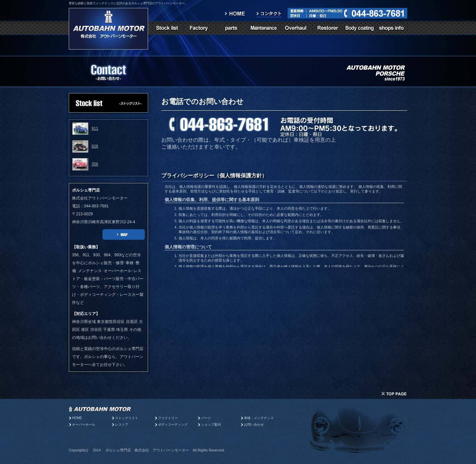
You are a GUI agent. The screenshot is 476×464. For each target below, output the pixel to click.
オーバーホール (84, 425)
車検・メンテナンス (259, 418)
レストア (122, 425)
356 (95, 164)
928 (95, 146)
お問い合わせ (254, 425)
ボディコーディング (173, 425)
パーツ (208, 418)
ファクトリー (168, 418)
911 (95, 128)
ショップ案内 (211, 425)
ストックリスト (127, 418)
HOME (77, 418)
